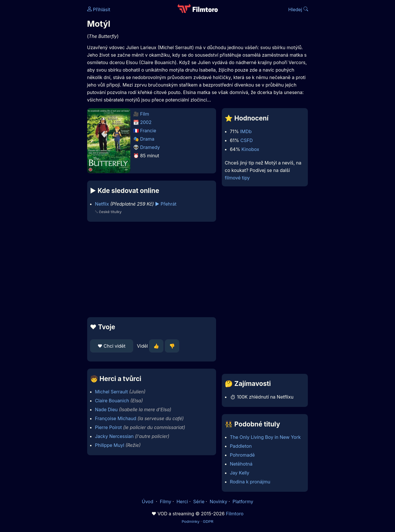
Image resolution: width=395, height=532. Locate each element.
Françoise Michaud (116, 418)
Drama (147, 139)
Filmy (165, 502)
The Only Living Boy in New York (265, 437)
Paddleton (241, 446)
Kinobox (250, 149)
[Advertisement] (45, 89)
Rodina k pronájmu (250, 482)
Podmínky (190, 521)
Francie (148, 131)
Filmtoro (235, 514)
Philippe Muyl (110, 445)
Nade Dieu (106, 409)
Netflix (102, 204)
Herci (182, 502)
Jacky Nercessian (114, 436)
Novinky (219, 502)
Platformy (243, 502)
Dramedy (150, 147)
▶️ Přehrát (166, 204)
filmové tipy (237, 178)
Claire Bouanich (112, 401)
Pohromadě (242, 455)
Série (199, 502)
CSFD (247, 140)
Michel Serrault (111, 392)
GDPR (208, 521)
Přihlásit (99, 9)
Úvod (148, 502)
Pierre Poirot (108, 427)
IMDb (246, 131)
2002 (146, 122)
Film (145, 114)
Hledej (298, 9)
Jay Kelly (240, 473)
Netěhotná (241, 464)
